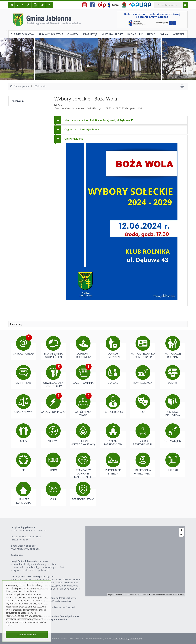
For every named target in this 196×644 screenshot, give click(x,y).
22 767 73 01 (35, 537)
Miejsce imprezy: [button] (99, 120)
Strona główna (19, 86)
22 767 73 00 (21, 537)
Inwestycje (90, 34)
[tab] (121, 120)
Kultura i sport (112, 34)
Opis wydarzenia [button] (74, 139)
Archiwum (18, 101)
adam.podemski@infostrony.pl (127, 639)
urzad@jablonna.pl (27, 546)
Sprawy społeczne (51, 34)
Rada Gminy (135, 34)
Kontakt (179, 34)
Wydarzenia (40, 86)
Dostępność (17, 555)
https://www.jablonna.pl (28, 549)
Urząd (151, 34)
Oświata (73, 34)
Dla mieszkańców (22, 34)
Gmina (164, 34)
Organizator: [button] (82, 129)
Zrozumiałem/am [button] (27, 635)
